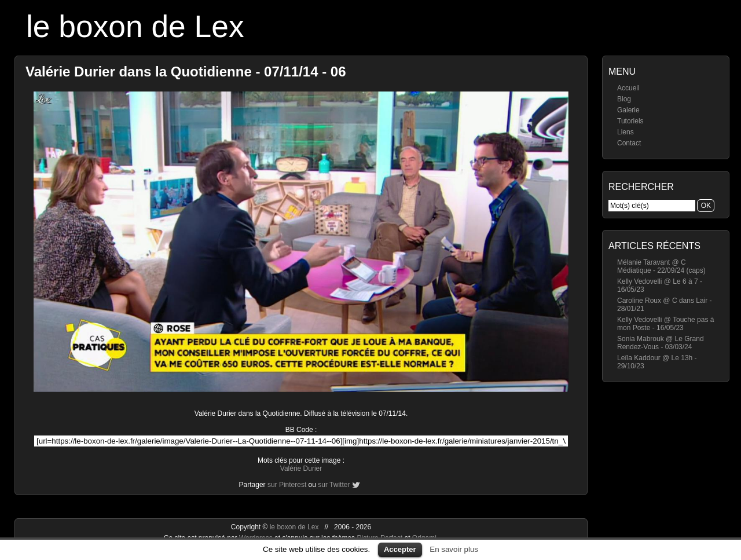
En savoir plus (454, 549)
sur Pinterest (287, 485)
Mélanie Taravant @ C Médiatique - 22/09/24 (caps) (661, 266)
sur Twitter (334, 485)
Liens (626, 132)
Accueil (628, 88)
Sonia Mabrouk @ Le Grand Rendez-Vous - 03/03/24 (661, 343)
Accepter (400, 549)
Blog (624, 99)
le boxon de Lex (135, 26)
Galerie (628, 110)
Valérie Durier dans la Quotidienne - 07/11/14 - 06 (186, 72)
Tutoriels (630, 121)
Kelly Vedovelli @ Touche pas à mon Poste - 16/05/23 (665, 324)
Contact (629, 143)
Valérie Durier (301, 469)
